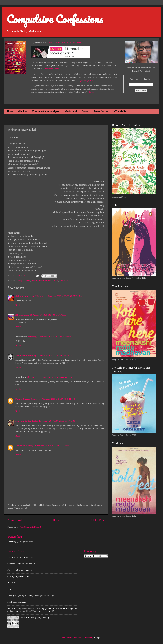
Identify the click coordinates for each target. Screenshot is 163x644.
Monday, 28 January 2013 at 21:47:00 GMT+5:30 (48, 446)
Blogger (98, 637)
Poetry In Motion (39, 281)
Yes (9, 589)
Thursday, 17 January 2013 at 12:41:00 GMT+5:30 (50, 377)
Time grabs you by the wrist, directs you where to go (31, 596)
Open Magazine (86, 80)
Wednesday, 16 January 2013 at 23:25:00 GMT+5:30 (42, 315)
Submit (86, 111)
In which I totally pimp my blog (35, 617)
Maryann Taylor (23, 421)
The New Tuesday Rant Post (20, 557)
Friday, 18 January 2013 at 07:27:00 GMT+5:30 (54, 421)
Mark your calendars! (17, 602)
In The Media (119, 111)
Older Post (98, 520)
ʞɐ (17, 315)
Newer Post (15, 520)
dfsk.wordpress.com (25, 296)
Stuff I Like (53, 281)
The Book (64, 281)
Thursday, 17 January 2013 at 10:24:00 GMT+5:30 (51, 337)
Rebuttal (11, 583)
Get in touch (71, 111)
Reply (18, 305)
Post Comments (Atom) (30, 527)
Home (10, 111)
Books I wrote (101, 111)
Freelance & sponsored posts (46, 111)
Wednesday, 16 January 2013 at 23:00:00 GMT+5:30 (59, 296)
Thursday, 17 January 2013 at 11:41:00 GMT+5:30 (50, 355)
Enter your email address (141, 79)
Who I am (23, 111)
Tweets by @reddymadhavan (20, 541)
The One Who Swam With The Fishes (64, 42)
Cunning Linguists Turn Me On (21, 564)
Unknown (20, 446)
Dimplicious (21, 355)
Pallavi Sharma (23, 399)
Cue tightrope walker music (20, 576)
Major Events (24, 281)
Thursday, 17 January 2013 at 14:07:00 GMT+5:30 (54, 399)
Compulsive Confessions (55, 19)
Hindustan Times (51, 69)
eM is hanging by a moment (20, 570)
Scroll (91, 92)
